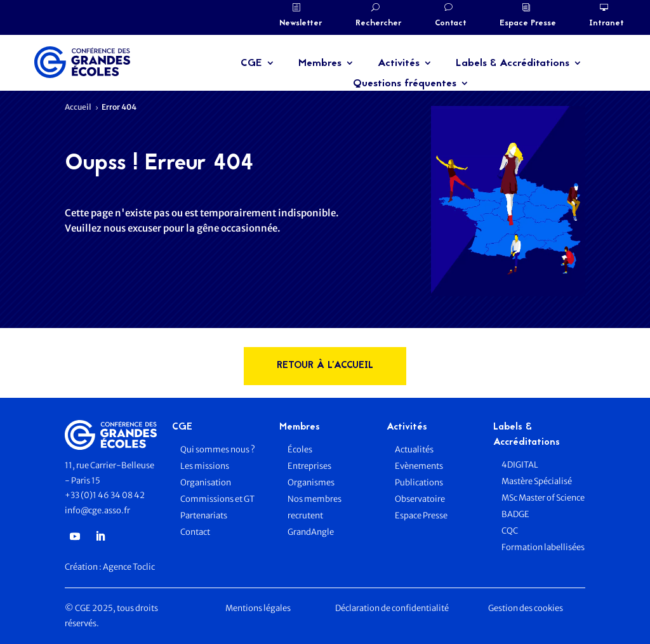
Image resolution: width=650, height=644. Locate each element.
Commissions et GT (217, 499)
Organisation (206, 483)
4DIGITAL (520, 465)
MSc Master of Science (543, 498)
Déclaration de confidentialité (392, 608)
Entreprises (309, 466)
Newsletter (301, 23)
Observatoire (420, 499)
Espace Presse (528, 23)
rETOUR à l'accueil (325, 366)
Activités (399, 63)
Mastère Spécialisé (537, 481)
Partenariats (204, 516)
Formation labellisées (543, 547)
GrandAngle (311, 532)
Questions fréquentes (405, 84)
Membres (320, 63)
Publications (419, 483)
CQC (510, 531)
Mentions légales (258, 608)
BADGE (515, 514)
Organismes (311, 483)
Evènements (419, 466)
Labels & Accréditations (513, 63)
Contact (451, 23)
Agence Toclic (129, 567)
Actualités (414, 450)
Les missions (205, 466)
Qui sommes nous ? (218, 450)
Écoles (300, 450)
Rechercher (379, 23)
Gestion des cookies (526, 608)
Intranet (607, 23)
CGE (251, 63)
